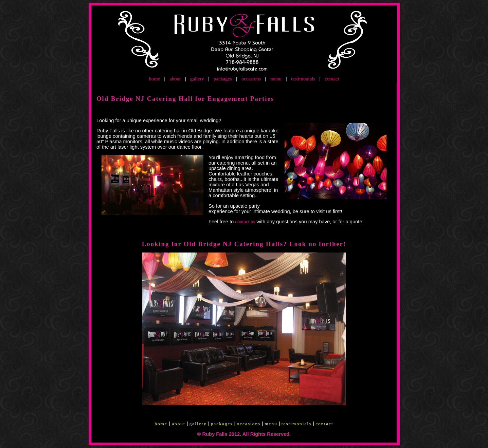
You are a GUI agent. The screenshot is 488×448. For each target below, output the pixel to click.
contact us (245, 222)
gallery (197, 79)
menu (276, 79)
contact (332, 79)
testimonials (303, 79)
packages (223, 79)
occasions (251, 79)
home (154, 79)
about (175, 79)
